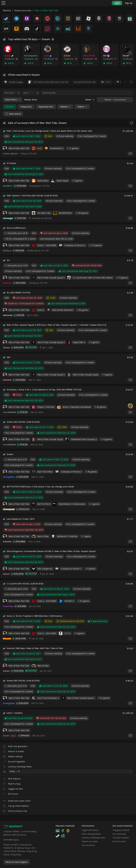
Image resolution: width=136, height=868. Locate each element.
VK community (119, 834)
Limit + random (15, 713)
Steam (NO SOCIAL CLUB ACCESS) (23, 422)
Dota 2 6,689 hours (16, 228)
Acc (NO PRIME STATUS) (18, 293)
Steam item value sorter (17, 800)
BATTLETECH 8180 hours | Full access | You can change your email (40, 487)
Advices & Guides (14, 751)
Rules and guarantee (15, 746)
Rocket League (14, 82)
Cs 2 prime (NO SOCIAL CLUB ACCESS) (25, 584)
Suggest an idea (13, 788)
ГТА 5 (108, 82)
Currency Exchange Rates (17, 766)
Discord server (119, 841)
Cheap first (26, 107)
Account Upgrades (14, 761)
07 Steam (11, 163)
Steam (10, 454)
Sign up (129, 3)
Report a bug (12, 783)
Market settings (13, 756)
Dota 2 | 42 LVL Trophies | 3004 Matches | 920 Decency (35, 616)
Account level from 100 (85, 82)
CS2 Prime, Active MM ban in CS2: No (48, 82)
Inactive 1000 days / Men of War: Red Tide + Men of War (35, 648)
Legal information (90, 830)
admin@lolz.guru (11, 840)
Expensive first (46, 107)
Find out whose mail (15, 810)
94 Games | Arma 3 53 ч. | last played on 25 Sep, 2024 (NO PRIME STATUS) (44, 390)
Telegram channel (121, 830)
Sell (8, 357)
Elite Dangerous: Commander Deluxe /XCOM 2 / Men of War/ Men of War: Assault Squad (51, 551)
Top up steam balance (16, 805)
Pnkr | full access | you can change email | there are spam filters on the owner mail (49, 131)
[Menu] (3, 3)
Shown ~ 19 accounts (115, 100)
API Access (11, 793)
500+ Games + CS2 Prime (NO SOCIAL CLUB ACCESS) (32, 196)
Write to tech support (17, 862)
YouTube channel (121, 838)
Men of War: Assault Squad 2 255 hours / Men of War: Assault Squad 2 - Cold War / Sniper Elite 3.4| (57, 325)
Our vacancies (88, 845)
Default (10, 107)
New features (12, 778)
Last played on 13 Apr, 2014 (20, 519)
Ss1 (8, 260)
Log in (117, 3)
